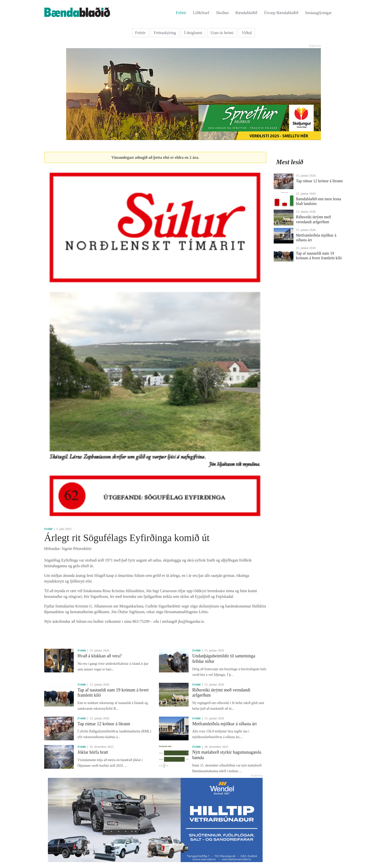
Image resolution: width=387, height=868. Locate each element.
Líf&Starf (201, 13)
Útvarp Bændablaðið (281, 13)
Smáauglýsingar (318, 13)
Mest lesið (290, 162)
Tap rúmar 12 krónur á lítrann (104, 724)
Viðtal (247, 33)
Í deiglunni (193, 33)
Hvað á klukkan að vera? (100, 656)
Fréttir (181, 13)
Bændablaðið (246, 13)
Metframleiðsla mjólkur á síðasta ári (224, 724)
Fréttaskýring (165, 33)
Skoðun (222, 13)
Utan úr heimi (222, 33)
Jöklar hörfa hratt (93, 752)
